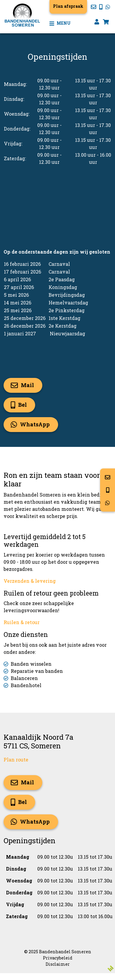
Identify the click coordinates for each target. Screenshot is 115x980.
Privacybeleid (58, 958)
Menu (60, 23)
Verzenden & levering (30, 581)
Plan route (16, 760)
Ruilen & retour (22, 622)
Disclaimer (58, 964)
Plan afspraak (68, 6)
